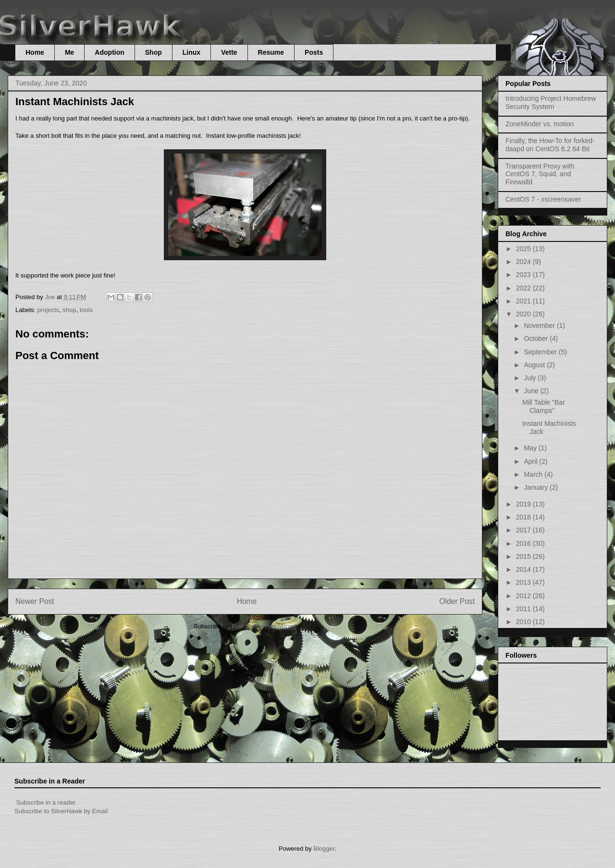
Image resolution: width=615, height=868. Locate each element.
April (531, 461)
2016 (524, 543)
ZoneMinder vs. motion (540, 124)
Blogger (324, 849)
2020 (524, 314)
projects (49, 310)
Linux (191, 52)
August (535, 365)
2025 (524, 249)
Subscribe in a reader (46, 802)
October (537, 338)
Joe (51, 297)
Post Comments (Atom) (264, 626)
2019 (524, 504)
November (540, 325)
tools (86, 310)
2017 (524, 530)
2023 (524, 275)
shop (69, 310)
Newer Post (35, 601)
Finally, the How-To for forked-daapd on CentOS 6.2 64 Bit (550, 145)
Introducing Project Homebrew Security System (551, 102)
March (534, 474)
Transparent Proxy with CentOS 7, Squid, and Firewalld (540, 174)
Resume (271, 52)
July (531, 378)
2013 (524, 582)
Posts (314, 52)
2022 (524, 288)
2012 (524, 596)
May (531, 448)
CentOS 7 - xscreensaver (543, 199)
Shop (154, 52)
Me (69, 52)
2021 (524, 301)
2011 (524, 609)
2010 (524, 622)
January (537, 487)
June (532, 391)
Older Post (457, 601)
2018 (524, 517)
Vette (229, 52)
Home (35, 52)
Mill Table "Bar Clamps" (544, 406)
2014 (524, 569)
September (541, 352)
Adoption (109, 52)
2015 (524, 556)
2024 (524, 262)
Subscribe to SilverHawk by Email (61, 811)
